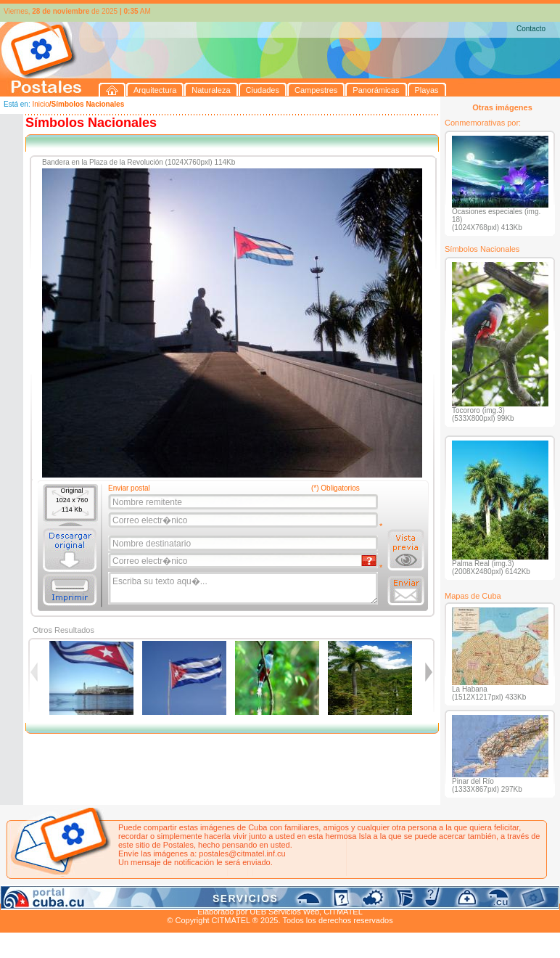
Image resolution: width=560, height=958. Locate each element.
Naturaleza (94, 895)
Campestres (181, 895)
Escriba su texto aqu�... (244, 589)
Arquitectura (46, 895)
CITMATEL (343, 912)
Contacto (531, 29)
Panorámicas (233, 895)
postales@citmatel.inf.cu (242, 853)
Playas (275, 895)
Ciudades (136, 895)
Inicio (40, 104)
